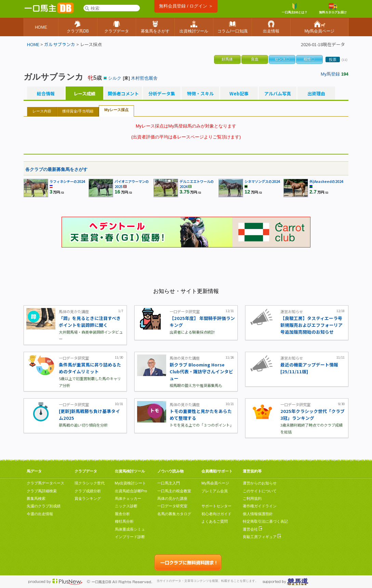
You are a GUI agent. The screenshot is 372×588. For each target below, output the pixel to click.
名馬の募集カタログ (174, 514)
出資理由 (316, 94)
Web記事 (239, 94)
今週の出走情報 (40, 514)
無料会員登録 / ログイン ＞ (186, 6)
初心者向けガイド (216, 514)
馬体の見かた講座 (172, 498)
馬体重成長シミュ (130, 529)
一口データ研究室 (172, 506)
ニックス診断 (126, 506)
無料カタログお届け (333, 9)
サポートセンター (216, 506)
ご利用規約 (252, 498)
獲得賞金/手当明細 (78, 111)
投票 (333, 59)
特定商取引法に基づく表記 (265, 521)
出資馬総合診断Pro (131, 491)
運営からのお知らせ (260, 483)
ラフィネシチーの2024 (67, 181)
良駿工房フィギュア (262, 537)
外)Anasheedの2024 (326, 181)
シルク (115, 78)
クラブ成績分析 (88, 491)
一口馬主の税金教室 (174, 491)
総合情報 (46, 94)
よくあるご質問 (215, 521)
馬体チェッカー (128, 498)
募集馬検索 (36, 498)
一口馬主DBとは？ (295, 9)
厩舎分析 (122, 514)
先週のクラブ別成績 (44, 506)
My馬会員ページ (215, 483)
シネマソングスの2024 (262, 181)
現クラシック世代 (90, 483)
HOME (33, 44)
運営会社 (253, 529)
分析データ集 (162, 94)
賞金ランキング (88, 498)
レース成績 (84, 94)
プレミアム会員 (215, 491)
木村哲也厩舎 (144, 78)
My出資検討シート (131, 483)
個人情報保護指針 (258, 514)
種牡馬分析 (124, 521)
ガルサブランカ (60, 44)
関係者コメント (123, 94)
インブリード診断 (130, 537)
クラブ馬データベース (45, 483)
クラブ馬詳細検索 (42, 491)
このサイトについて (260, 491)
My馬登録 (330, 74)
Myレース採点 (116, 110)
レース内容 (42, 111)
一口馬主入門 (169, 483)
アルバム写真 (278, 94)
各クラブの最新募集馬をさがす (56, 169)
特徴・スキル (200, 94)
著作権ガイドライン (260, 506)
